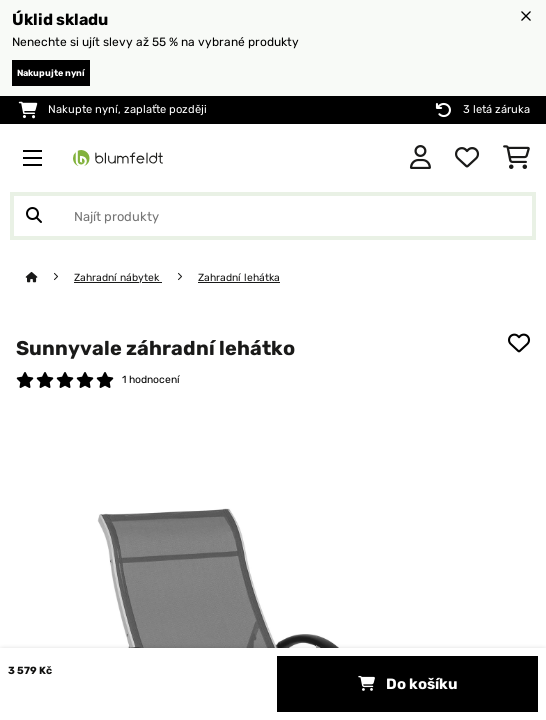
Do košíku (408, 684)
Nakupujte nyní (51, 73)
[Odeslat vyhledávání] (34, 216)
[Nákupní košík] (516, 158)
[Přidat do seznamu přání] (519, 343)
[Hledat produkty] (273, 216)
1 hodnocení (151, 379)
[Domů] (50, 277)
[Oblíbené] (467, 158)
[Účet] (420, 158)
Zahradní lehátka (239, 277)
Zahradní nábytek (118, 277)
